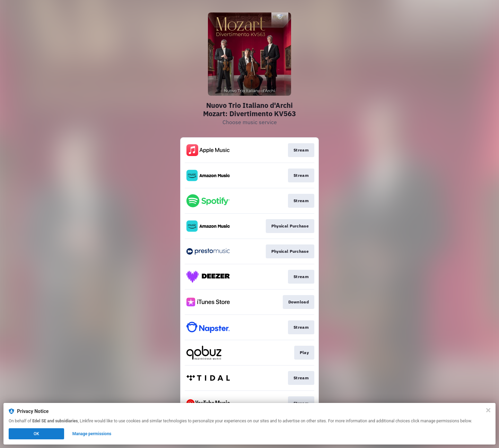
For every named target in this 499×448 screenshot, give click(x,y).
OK (36, 434)
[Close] (488, 410)
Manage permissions (92, 434)
